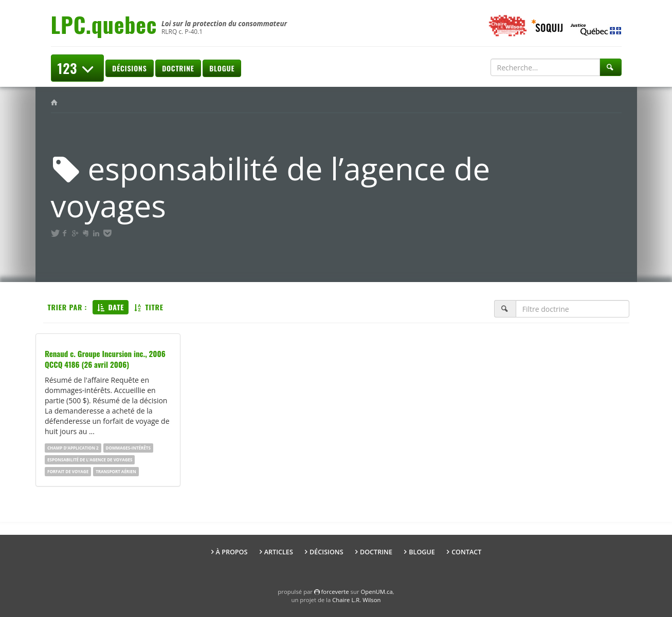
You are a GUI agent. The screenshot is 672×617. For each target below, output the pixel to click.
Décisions (129, 68)
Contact (466, 552)
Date (111, 307)
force (335, 592)
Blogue (222, 68)
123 (77, 68)
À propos (232, 552)
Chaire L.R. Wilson (356, 600)
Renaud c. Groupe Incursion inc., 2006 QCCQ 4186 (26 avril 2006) (105, 359)
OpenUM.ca (377, 592)
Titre (149, 307)
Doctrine (178, 68)
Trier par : (68, 307)
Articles (279, 552)
